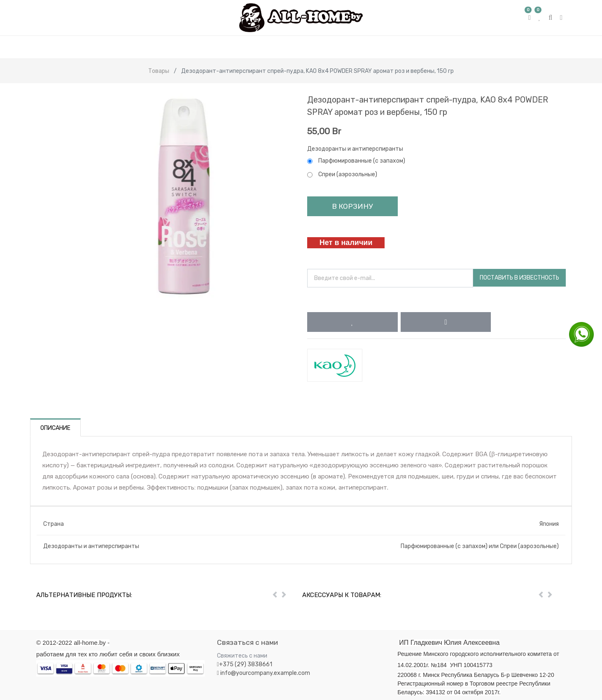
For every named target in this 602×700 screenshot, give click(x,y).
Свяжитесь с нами (242, 656)
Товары (159, 71)
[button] (352, 322)
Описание (55, 428)
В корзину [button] (352, 206)
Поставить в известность (519, 278)
